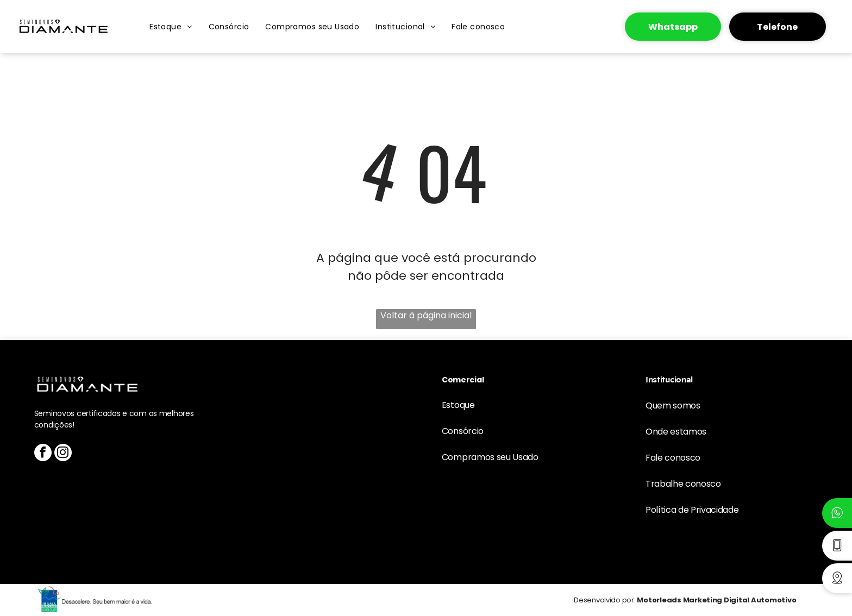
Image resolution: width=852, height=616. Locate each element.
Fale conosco (673, 458)
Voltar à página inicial (426, 315)
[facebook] (43, 454)
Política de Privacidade (692, 510)
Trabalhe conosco (683, 484)
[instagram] (63, 454)
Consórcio (463, 431)
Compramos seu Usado (490, 457)
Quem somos (673, 406)
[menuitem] (171, 27)
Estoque (458, 405)
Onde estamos (676, 432)
